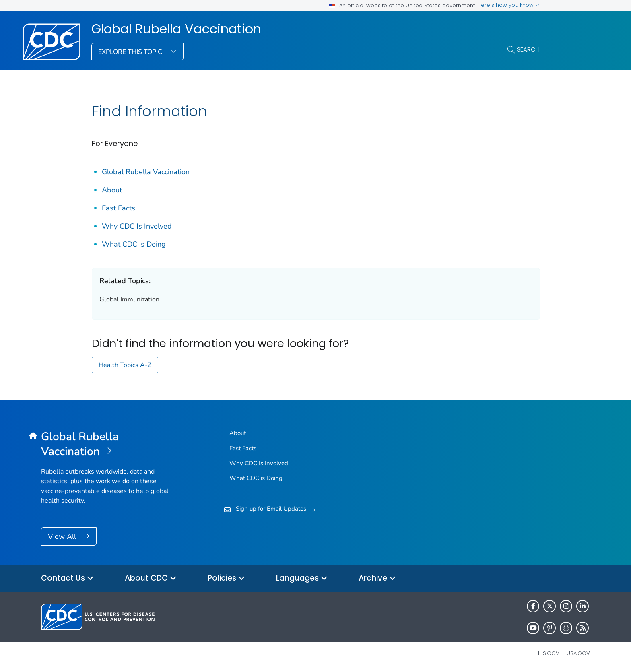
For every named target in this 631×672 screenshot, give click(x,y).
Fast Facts (119, 208)
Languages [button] (302, 578)
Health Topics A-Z (125, 365)
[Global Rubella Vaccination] (110, 444)
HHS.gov (547, 653)
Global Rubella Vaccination (176, 29)
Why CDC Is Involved (137, 226)
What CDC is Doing (134, 244)
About (112, 190)
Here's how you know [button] (508, 5)
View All (63, 536)
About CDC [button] (151, 578)
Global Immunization (129, 299)
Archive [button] (377, 578)
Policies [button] (226, 578)
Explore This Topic (131, 52)
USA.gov (578, 653)
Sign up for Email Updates (271, 509)
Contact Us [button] (67, 578)
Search (528, 49)
